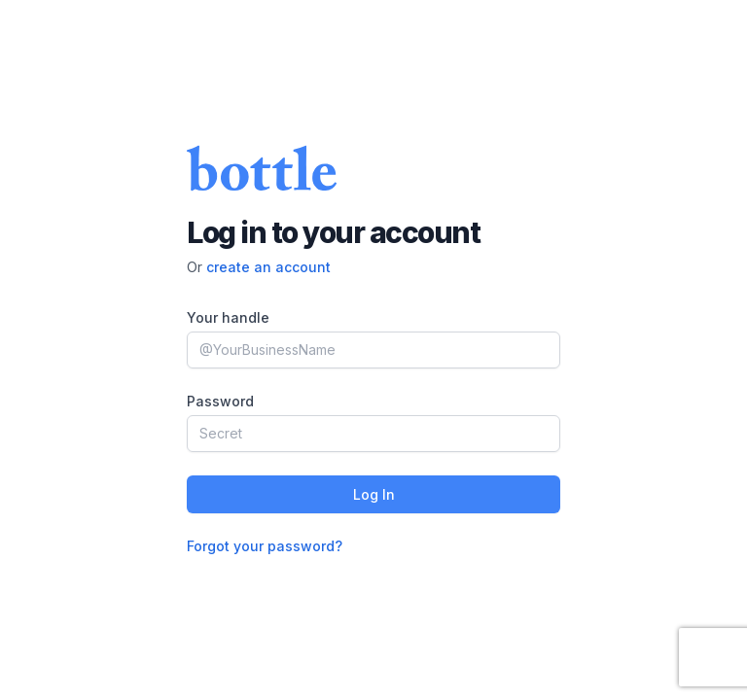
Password (220, 401)
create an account (268, 267)
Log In (374, 494)
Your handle (228, 317)
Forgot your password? (265, 546)
